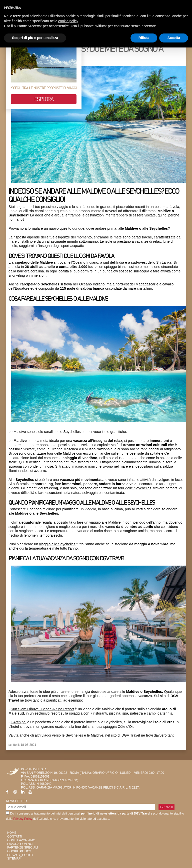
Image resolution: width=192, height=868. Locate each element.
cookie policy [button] (68, 21)
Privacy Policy (23, 819)
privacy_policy (20, 855)
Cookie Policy (19, 851)
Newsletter (16, 801)
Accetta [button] (174, 38)
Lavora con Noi (20, 844)
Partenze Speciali (23, 848)
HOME (12, 833)
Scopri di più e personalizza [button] (35, 38)
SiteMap (14, 859)
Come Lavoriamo (21, 840)
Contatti (15, 837)
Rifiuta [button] (144, 38)
